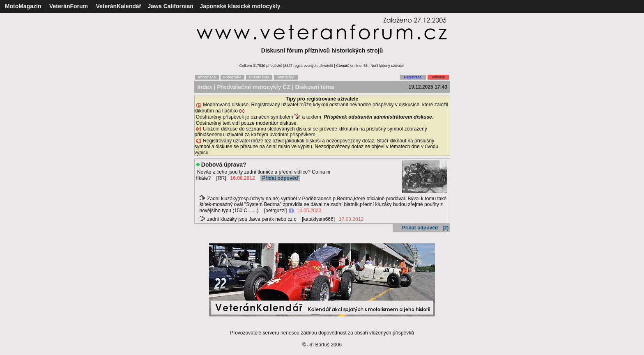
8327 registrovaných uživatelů (309, 66)
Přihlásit (438, 77)
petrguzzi (275, 211)
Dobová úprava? (224, 165)
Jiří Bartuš (318, 345)
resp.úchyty (252, 199)
